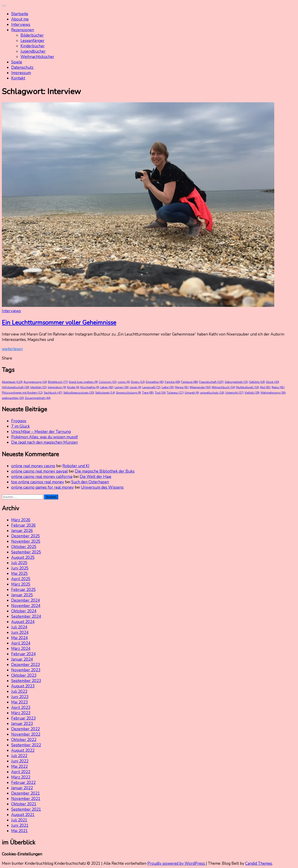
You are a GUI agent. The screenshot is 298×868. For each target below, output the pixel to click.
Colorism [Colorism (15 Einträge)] (108, 382)
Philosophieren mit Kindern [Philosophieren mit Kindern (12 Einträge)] (22, 393)
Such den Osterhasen (90, 482)
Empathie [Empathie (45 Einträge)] (155, 382)
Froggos (19, 421)
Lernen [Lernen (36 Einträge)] (122, 387)
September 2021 (26, 809)
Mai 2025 (19, 574)
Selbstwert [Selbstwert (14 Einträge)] (105, 393)
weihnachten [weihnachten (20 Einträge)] (13, 398)
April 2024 (21, 643)
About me (20, 19)
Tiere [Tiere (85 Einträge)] (148, 393)
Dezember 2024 (25, 600)
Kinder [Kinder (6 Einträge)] (73, 387)
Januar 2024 (22, 659)
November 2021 (26, 799)
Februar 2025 (23, 590)
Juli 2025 (19, 563)
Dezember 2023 (25, 665)
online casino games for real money (42, 487)
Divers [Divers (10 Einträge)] (138, 382)
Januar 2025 (22, 595)
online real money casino (33, 466)
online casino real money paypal (39, 471)
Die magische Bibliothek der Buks (105, 471)
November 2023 (26, 670)
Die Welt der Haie (95, 477)
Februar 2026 (23, 525)
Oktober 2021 (24, 804)
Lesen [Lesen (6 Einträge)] (135, 387)
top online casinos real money (38, 482)
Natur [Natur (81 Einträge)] (278, 387)
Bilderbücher (32, 35)
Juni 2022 (20, 761)
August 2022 (23, 750)
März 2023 (21, 713)
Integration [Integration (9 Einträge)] (57, 387)
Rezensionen (23, 30)
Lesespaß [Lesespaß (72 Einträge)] (151, 387)
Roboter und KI (76, 466)
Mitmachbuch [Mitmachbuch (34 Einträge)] (223, 387)
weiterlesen (12, 349)
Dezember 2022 (25, 729)
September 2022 (26, 745)
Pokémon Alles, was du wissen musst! (44, 437)
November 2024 (26, 606)
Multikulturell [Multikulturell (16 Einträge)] (248, 387)
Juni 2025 (20, 568)
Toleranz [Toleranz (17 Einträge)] (175, 393)
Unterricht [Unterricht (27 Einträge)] (234, 393)
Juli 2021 (19, 820)
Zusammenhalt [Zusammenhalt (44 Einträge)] (38, 398)
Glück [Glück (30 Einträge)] (273, 382)
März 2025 (21, 584)
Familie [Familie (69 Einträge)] (173, 382)
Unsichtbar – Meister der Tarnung (41, 432)
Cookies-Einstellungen (22, 854)
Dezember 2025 (25, 536)
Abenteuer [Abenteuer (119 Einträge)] (12, 382)
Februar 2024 (23, 654)
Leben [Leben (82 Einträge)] (107, 387)
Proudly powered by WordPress (177, 863)
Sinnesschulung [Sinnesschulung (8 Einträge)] (129, 393)
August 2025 (23, 558)
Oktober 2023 (24, 675)
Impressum (21, 73)
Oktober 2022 (24, 740)
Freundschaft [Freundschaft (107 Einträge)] (211, 382)
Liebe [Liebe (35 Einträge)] (168, 387)
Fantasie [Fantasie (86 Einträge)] (190, 382)
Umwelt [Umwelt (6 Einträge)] (192, 393)
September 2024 (26, 616)
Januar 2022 (22, 788)
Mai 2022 (19, 767)
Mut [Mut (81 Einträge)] (265, 387)
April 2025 (21, 579)
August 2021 (23, 815)
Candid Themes (259, 863)
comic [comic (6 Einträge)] (124, 382)
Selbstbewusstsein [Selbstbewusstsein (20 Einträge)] (79, 393)
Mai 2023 (19, 702)
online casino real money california (42, 477)
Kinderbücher (33, 46)
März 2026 (21, 520)
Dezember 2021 (25, 793)
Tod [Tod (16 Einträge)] (160, 393)
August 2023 (23, 686)
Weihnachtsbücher (37, 57)
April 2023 (21, 708)
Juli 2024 (19, 627)
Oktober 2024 (24, 611)
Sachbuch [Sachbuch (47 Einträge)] (53, 393)
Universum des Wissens (102, 487)
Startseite (20, 14)
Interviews (21, 25)
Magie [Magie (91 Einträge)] (182, 387)
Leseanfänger (32, 41)
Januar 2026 (22, 531)
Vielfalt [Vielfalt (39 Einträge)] (252, 393)
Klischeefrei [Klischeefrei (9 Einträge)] (90, 387)
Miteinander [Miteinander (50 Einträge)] (200, 387)
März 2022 (21, 777)
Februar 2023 (23, 718)
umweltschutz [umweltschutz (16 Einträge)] (212, 393)
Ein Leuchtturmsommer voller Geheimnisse (59, 323)
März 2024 (21, 649)
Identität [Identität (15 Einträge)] (39, 387)
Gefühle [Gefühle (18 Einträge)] (257, 382)
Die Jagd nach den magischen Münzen (44, 442)
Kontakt (18, 78)
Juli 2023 (19, 691)
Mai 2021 (19, 831)
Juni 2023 (20, 697)
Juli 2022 (19, 756)
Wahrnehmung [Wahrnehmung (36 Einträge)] (273, 393)
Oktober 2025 (24, 547)
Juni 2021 (20, 825)
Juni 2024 (20, 633)
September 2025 (26, 552)
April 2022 (21, 772)
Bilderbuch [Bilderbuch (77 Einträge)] (58, 382)
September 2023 (26, 681)
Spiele (17, 62)
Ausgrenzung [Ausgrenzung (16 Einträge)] (35, 382)
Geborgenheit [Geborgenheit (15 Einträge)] (236, 382)
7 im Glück (20, 426)
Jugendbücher (33, 51)
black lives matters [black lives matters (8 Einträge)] (83, 382)
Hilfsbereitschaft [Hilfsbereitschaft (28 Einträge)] (16, 387)
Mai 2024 (19, 638)
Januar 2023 (22, 724)
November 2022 (26, 734)
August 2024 (23, 622)
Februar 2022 (23, 783)
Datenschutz (22, 67)
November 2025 (26, 541)
